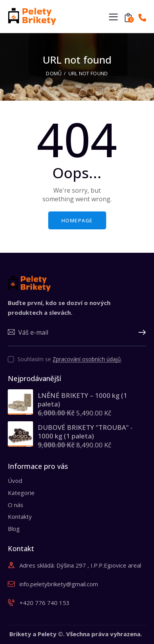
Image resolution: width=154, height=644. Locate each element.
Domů (54, 73)
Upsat (140, 333)
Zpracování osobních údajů (87, 359)
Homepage (77, 220)
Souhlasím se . (70, 359)
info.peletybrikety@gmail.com (59, 584)
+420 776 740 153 (45, 603)
